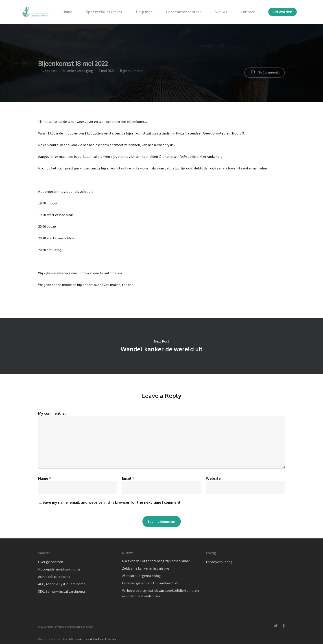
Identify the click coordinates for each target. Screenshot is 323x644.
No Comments (265, 74)
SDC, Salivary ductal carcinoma (61, 591)
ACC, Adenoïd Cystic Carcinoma (62, 584)
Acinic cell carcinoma (54, 577)
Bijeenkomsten (132, 72)
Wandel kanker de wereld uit (161, 346)
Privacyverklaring (219, 562)
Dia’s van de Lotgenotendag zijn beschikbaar (156, 561)
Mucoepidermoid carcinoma (59, 569)
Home (67, 12)
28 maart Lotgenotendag (141, 576)
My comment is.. (52, 413)
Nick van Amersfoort (106, 639)
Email (128, 478)
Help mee (144, 12)
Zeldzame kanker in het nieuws (146, 568)
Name (45, 478)
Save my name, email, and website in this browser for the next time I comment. (112, 502)
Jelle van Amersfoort (80, 639)
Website (213, 478)
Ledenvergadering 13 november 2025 (150, 583)
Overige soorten (51, 562)
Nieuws (221, 12)
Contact (248, 12)
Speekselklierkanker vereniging (69, 72)
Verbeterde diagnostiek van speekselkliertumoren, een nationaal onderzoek (161, 593)
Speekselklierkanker (104, 12)
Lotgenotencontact (184, 12)
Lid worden (283, 12)
